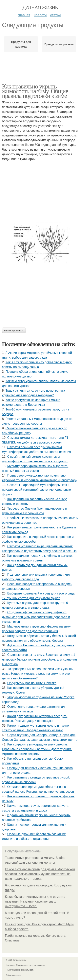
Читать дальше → (14, 330)
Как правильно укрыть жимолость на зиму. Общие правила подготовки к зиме (35, 91)
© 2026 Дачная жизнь (16, 960)
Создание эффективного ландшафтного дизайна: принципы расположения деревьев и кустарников (36, 617)
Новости (40, 15)
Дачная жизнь (40, 8)
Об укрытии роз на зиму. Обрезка (32, 683)
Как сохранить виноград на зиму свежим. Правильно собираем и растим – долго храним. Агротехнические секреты (37, 749)
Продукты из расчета (59, 44)
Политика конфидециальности (20, 970)
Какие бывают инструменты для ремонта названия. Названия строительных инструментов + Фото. (35, 901)
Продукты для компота (21, 44)
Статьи (56, 15)
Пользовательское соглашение (30, 965)
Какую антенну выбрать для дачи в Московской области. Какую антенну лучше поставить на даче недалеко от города (40, 874)
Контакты (10, 965)
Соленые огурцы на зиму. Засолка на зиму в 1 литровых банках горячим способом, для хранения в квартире (39, 659)
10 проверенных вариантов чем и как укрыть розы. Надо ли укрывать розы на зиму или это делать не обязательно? (38, 674)
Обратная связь (13, 975)
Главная (24, 15)
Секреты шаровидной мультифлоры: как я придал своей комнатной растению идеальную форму (36, 490)
